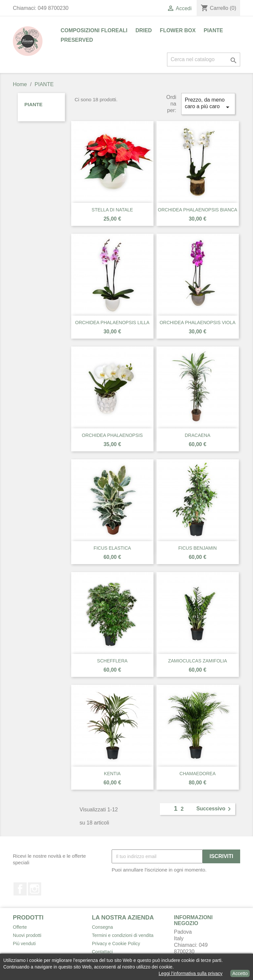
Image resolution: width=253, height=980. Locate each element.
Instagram (35, 889)
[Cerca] (204, 60)
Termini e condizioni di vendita (123, 935)
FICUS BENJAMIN (197, 548)
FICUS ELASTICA (112, 548)
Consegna (102, 927)
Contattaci (102, 952)
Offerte (20, 927)
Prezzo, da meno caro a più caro (208, 104)
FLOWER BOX (178, 30)
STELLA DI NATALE (112, 210)
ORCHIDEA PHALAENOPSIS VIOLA (197, 323)
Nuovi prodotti (27, 935)
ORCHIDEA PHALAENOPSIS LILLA (112, 323)
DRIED (144, 30)
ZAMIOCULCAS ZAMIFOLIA (197, 661)
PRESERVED (77, 40)
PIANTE (213, 30)
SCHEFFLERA (112, 661)
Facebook (20, 889)
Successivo (215, 809)
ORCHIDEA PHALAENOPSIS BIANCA (197, 210)
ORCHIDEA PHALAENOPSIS (112, 435)
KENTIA (112, 774)
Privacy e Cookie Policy (116, 944)
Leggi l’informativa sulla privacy (191, 973)
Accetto (240, 973)
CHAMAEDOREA (198, 774)
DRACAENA (198, 435)
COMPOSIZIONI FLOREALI (94, 30)
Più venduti (24, 944)
